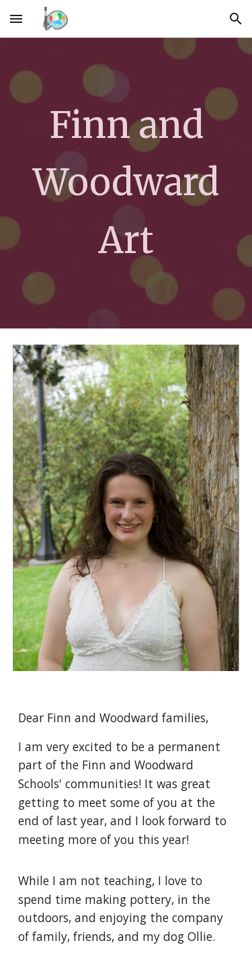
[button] (16, 19)
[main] (126, 183)
